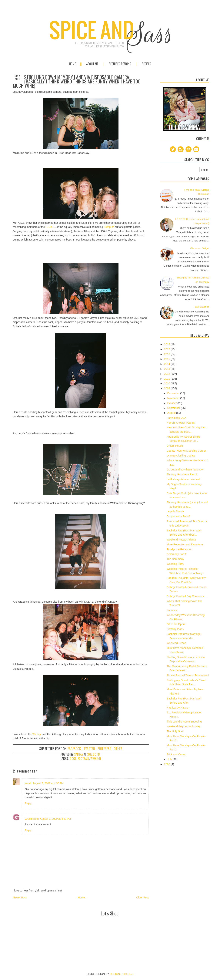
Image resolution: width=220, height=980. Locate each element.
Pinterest (104, 749)
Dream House (175, 446)
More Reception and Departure (185, 544)
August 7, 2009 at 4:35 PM (48, 783)
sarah (28, 783)
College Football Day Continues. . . (187, 596)
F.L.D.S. (50, 227)
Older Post (142, 897)
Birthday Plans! (175, 629)
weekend (96, 759)
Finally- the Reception (179, 549)
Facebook (74, 749)
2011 (167, 379)
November (174, 398)
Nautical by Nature (177, 708)
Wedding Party (175, 564)
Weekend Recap (176, 643)
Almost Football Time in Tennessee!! (188, 675)
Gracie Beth (32, 819)
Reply (28, 803)
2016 (167, 354)
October (172, 403)
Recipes (146, 64)
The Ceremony (175, 559)
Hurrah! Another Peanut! (181, 423)
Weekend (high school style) (183, 726)
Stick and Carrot (176, 754)
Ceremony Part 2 (177, 554)
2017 (167, 349)
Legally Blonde (175, 511)
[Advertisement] (110, 926)
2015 (167, 359)
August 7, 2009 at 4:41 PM (55, 819)
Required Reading (120, 64)
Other (118, 749)
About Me (92, 64)
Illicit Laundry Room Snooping (184, 722)
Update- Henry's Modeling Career (186, 451)
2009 (167, 388)
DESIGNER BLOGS (122, 974)
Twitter (89, 749)
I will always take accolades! (183, 479)
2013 (167, 369)
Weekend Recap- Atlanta (181, 540)
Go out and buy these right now (185, 470)
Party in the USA (176, 418)
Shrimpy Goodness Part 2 (182, 474)
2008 (167, 764)
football (83, 759)
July (170, 759)
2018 (167, 344)
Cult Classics (202, 307)
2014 (167, 364)
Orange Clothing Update (181, 456)
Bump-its (109, 227)
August (172, 413)
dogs (73, 759)
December (174, 393)
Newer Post (20, 897)
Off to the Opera (176, 624)
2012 (167, 374)
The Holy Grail (175, 731)
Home (72, 64)
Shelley (37, 734)
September (174, 408)
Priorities (172, 610)
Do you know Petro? (178, 516)
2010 (167, 383)
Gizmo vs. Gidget (200, 248)
